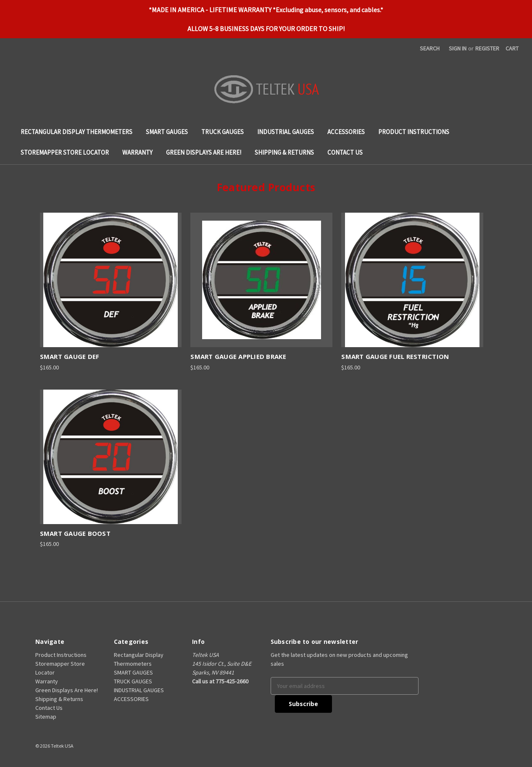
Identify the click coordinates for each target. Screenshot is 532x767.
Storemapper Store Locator (65, 152)
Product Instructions (414, 132)
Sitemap (46, 717)
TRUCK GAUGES (223, 132)
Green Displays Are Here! (204, 152)
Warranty (137, 152)
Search (430, 48)
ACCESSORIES (346, 132)
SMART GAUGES (167, 132)
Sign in (458, 48)
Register (487, 48)
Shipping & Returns (284, 152)
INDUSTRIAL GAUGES (286, 132)
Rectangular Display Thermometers (76, 132)
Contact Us (345, 152)
